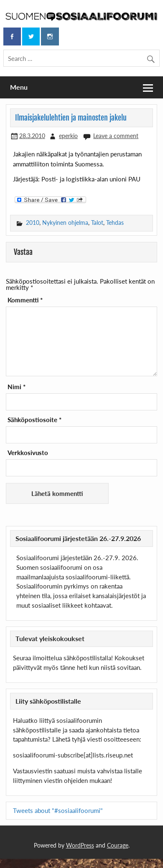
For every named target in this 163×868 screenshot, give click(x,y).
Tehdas (115, 223)
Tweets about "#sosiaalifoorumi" (58, 810)
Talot (97, 223)
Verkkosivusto (28, 453)
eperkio (68, 136)
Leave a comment (116, 136)
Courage (118, 845)
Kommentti (25, 300)
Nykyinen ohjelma (65, 223)
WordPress (80, 845)
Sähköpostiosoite (34, 420)
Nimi (17, 387)
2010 (33, 223)
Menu (19, 87)
